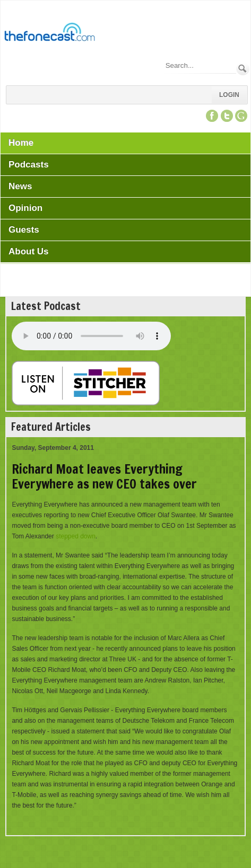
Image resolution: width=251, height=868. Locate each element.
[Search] (200, 65)
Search (243, 69)
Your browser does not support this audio (91, 336)
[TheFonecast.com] (49, 34)
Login (229, 95)
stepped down (76, 536)
